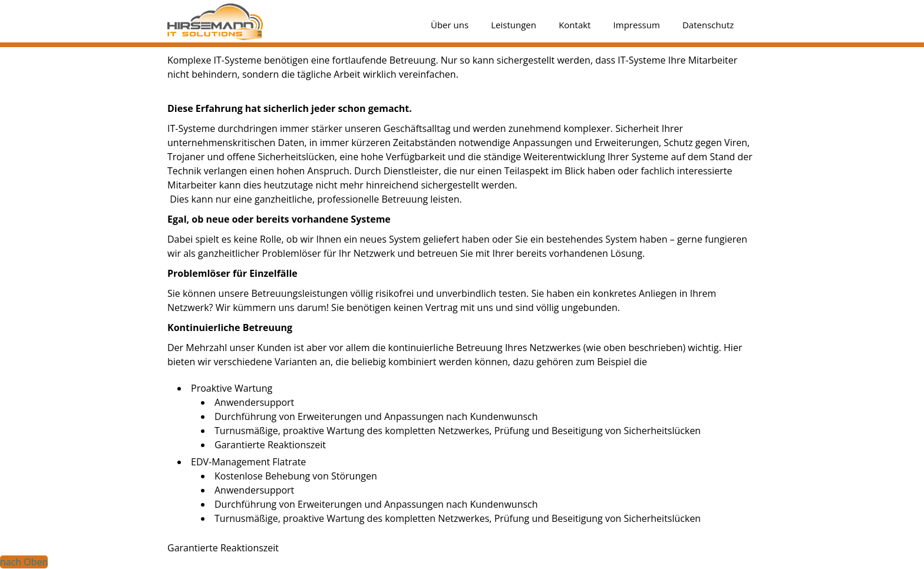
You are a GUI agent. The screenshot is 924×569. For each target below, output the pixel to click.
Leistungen (514, 25)
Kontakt (575, 25)
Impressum (637, 25)
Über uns (450, 25)
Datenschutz (708, 25)
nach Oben (24, 562)
